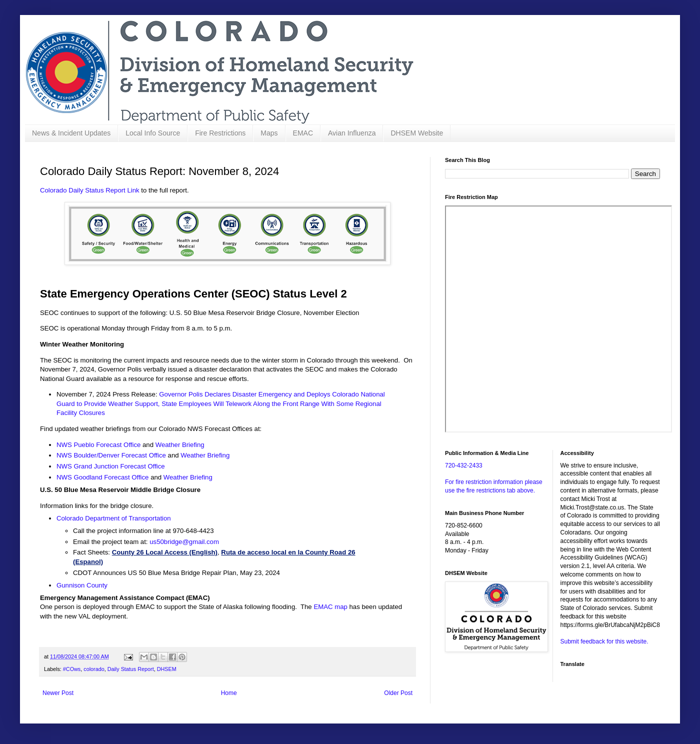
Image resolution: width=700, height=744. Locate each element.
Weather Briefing (180, 445)
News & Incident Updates (71, 133)
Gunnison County (82, 585)
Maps (269, 133)
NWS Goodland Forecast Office (102, 477)
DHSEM (167, 669)
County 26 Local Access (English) (165, 552)
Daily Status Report (131, 669)
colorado (94, 669)
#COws (72, 669)
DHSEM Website (417, 133)
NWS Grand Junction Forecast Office (111, 466)
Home (229, 693)
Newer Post (58, 693)
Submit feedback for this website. (604, 641)
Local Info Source (153, 133)
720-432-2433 (464, 465)
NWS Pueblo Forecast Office (98, 445)
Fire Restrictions (220, 133)
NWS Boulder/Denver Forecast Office (112, 455)
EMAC (303, 133)
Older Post (398, 693)
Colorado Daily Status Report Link (90, 190)
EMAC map (330, 607)
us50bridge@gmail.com (184, 542)
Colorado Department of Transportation (114, 518)
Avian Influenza (352, 133)
